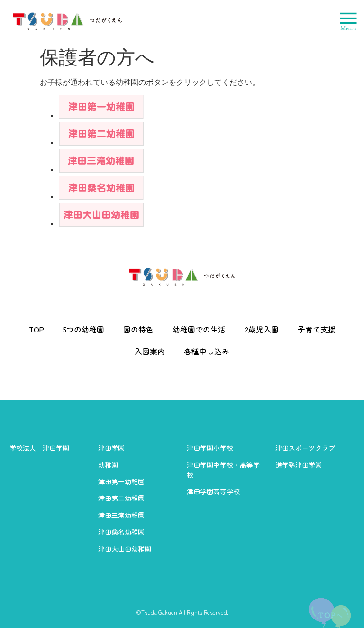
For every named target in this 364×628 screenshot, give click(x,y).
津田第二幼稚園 (121, 498)
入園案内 (150, 351)
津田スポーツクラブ (305, 448)
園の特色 (139, 330)
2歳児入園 (262, 330)
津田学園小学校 (210, 448)
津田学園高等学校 (213, 491)
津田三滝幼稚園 (121, 515)
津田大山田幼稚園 (125, 549)
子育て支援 (317, 330)
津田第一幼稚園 (121, 481)
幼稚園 (108, 465)
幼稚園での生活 (200, 330)
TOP (36, 330)
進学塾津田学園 (299, 465)
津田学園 (111, 448)
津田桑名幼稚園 (121, 532)
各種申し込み (207, 351)
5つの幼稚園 (84, 330)
